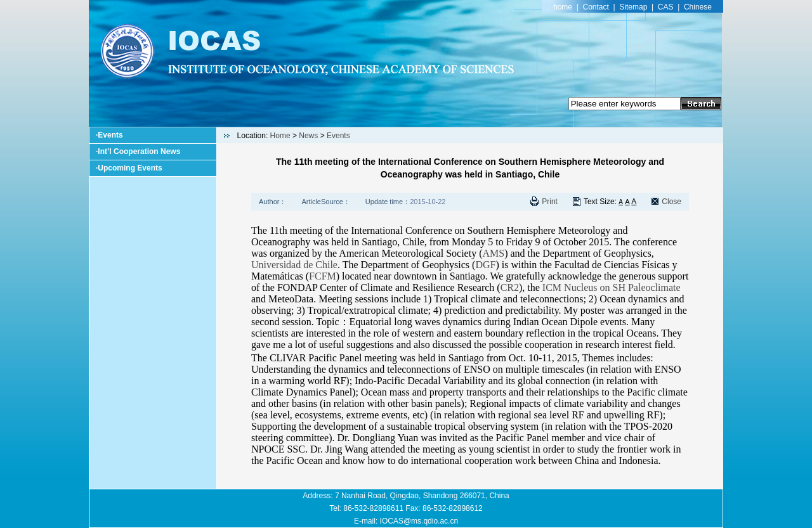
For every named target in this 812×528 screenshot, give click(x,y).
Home (280, 136)
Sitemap (633, 7)
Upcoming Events (130, 168)
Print (550, 202)
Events (110, 135)
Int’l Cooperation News (139, 151)
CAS (666, 7)
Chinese (698, 7)
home (563, 7)
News (308, 136)
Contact (596, 7)
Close (671, 202)
